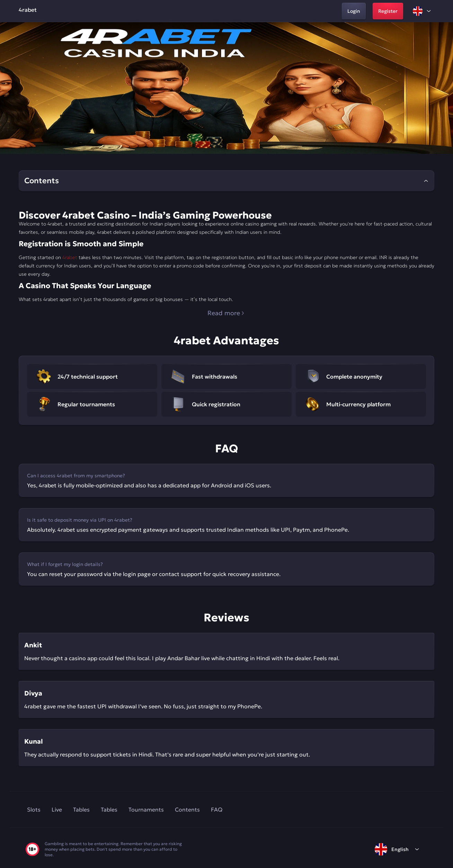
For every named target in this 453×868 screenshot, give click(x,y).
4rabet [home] (28, 10)
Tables (81, 809)
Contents (187, 809)
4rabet (70, 257)
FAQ (217, 809)
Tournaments (146, 809)
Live (57, 809)
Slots (34, 809)
